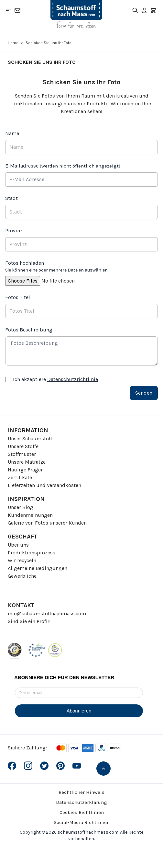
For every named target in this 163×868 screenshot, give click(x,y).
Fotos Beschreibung (29, 330)
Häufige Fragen (26, 470)
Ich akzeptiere (55, 379)
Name (12, 133)
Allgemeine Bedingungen (38, 568)
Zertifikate (20, 477)
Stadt (11, 198)
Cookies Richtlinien (82, 812)
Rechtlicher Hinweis (81, 792)
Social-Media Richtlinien (82, 822)
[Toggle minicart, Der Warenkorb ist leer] (153, 10)
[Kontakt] (17, 10)
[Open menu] (8, 10)
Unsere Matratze (27, 462)
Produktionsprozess (32, 553)
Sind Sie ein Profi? (29, 621)
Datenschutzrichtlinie (73, 379)
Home (13, 43)
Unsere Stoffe (23, 446)
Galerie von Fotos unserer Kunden (47, 523)
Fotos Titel (18, 297)
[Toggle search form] (135, 10)
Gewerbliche (22, 576)
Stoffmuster (22, 454)
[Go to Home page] (76, 14)
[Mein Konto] (144, 10)
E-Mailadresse (63, 166)
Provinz (14, 231)
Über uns (18, 545)
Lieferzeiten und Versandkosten (44, 485)
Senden (144, 393)
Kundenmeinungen (30, 515)
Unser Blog (21, 507)
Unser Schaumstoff (30, 439)
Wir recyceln (22, 560)
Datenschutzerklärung (81, 802)
